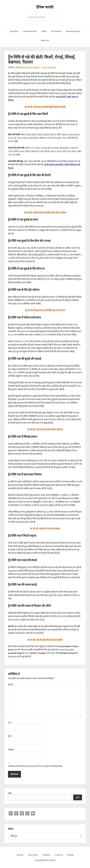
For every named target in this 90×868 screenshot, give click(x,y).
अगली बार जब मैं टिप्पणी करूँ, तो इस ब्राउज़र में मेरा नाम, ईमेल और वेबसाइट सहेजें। (35, 766)
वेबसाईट (11, 750)
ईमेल (10, 736)
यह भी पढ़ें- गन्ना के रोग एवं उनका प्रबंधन (45, 528)
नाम (10, 723)
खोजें (10, 793)
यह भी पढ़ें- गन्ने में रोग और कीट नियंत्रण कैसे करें (45, 429)
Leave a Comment (49, 67)
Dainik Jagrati (45, 7)
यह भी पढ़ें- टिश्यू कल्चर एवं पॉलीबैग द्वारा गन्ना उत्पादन (45, 310)
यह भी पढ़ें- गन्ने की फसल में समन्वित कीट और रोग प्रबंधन (45, 212)
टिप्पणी (11, 685)
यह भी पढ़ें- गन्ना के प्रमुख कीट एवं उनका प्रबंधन (45, 640)
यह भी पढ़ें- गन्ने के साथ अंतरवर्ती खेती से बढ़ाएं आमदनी (45, 107)
